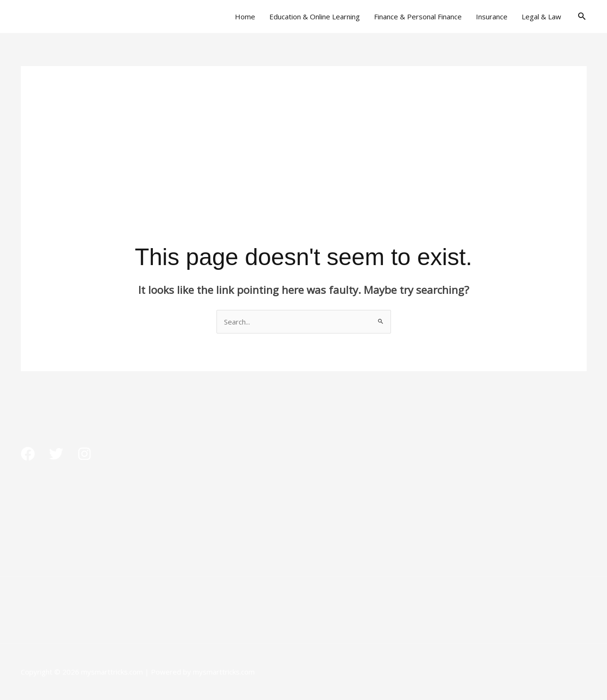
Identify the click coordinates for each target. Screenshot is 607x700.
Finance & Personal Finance (418, 17)
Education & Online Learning (315, 17)
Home (245, 17)
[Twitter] (56, 454)
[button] (582, 17)
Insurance (492, 17)
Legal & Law (541, 17)
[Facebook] (28, 454)
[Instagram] (84, 454)
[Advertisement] (304, 132)
